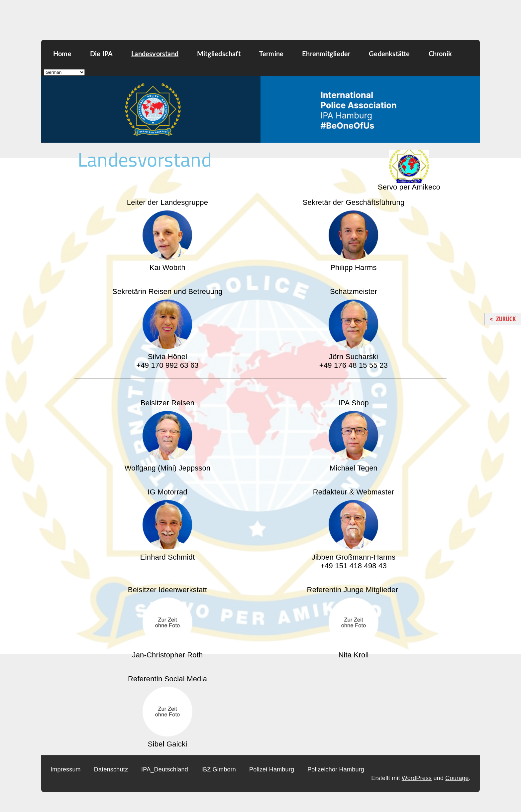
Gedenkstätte (389, 54)
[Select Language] (64, 72)
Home (62, 54)
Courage (457, 778)
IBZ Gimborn (219, 769)
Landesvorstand (155, 54)
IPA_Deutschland (165, 769)
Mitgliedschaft (219, 54)
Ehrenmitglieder (326, 54)
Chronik (440, 54)
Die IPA (101, 54)
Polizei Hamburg (272, 769)
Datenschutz (111, 769)
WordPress (417, 778)
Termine (271, 54)
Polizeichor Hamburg (336, 769)
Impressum (66, 769)
